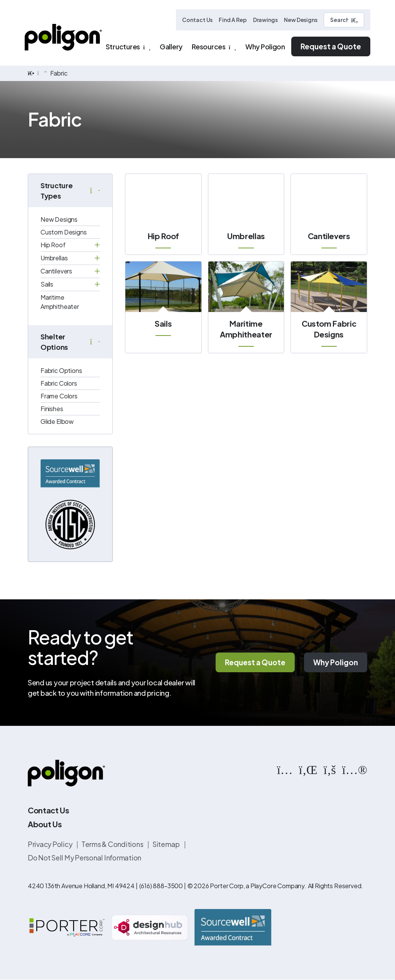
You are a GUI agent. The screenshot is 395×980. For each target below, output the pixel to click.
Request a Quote (331, 46)
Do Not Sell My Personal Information (84, 858)
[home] (31, 73)
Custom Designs (64, 232)
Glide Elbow (57, 421)
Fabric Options (61, 370)
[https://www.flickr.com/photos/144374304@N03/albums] (355, 769)
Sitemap (167, 844)
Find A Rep (233, 20)
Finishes (52, 409)
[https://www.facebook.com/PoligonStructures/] (330, 769)
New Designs (301, 20)
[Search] (344, 20)
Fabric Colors (59, 383)
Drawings (265, 20)
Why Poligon (336, 663)
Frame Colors (59, 396)
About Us (45, 824)
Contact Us (197, 20)
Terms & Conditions (113, 844)
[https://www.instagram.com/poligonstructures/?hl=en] (285, 769)
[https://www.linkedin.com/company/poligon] (308, 769)
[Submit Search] (354, 20)
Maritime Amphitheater (60, 302)
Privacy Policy (51, 844)
